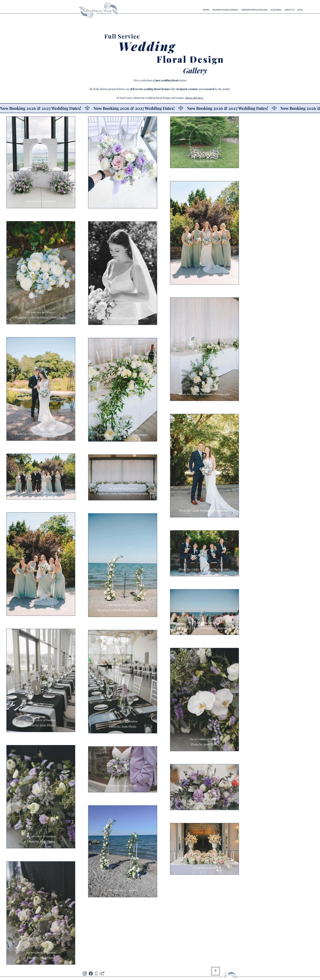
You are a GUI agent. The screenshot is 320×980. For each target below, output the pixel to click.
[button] (276, 10)
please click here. (195, 98)
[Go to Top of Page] (215, 971)
